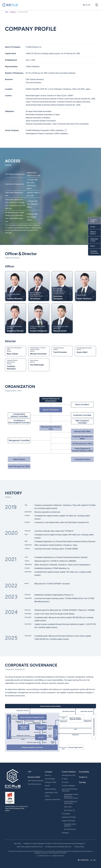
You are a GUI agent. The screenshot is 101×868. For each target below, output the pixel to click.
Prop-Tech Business (35, 784)
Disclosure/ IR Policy (69, 817)
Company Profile (93, 221)
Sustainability (84, 772)
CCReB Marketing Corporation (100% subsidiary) (45, 130)
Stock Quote (68, 810)
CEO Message (50, 779)
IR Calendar (66, 814)
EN (89, 5)
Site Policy (17, 843)
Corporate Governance (94, 252)
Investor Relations (69, 772)
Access (93, 227)
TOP (6, 12)
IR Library (65, 782)
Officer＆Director (93, 233)
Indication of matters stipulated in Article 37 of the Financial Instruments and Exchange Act (54, 843)
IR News (65, 779)
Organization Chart (94, 240)
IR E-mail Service (70, 829)
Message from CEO (69, 775)
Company (13, 12)
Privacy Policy (79, 847)
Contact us (83, 777)
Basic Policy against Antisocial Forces (30, 847)
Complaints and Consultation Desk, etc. (58, 847)
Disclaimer (65, 833)
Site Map (82, 782)
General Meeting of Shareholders (71, 802)
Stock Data (68, 807)
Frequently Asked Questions (70, 825)
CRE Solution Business (36, 781)
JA (86, 5)
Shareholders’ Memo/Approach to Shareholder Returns (71, 796)
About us (48, 775)
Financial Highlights (68, 786)
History (93, 246)
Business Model (34, 777)
